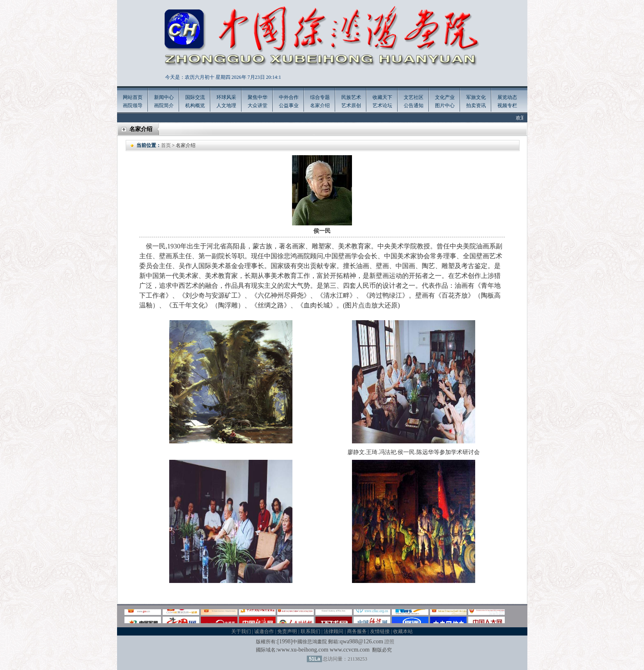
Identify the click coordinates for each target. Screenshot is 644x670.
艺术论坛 (382, 106)
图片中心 (445, 106)
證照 (389, 642)
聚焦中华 (258, 97)
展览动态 (507, 97)
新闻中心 (164, 97)
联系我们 (310, 631)
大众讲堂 (258, 106)
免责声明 (287, 631)
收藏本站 (403, 631)
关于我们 (241, 631)
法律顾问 (333, 631)
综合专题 (320, 97)
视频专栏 (507, 106)
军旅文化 (476, 97)
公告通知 (414, 106)
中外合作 (289, 97)
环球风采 (226, 97)
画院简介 (164, 106)
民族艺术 (351, 97)
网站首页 (133, 97)
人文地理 (226, 106)
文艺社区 (414, 97)
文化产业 (445, 97)
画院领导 (133, 106)
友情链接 (380, 631)
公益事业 (289, 106)
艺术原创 (351, 106)
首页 (166, 145)
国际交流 (195, 97)
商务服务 (357, 631)
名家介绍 (320, 106)
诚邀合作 (264, 631)
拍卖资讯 (476, 106)
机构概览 (195, 106)
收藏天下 (382, 97)
